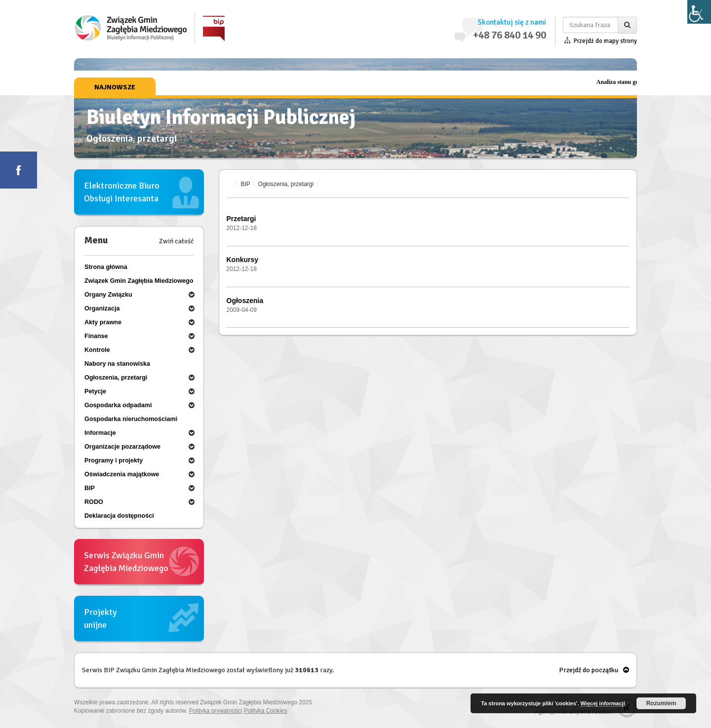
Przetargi (241, 219)
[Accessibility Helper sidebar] (699, 12)
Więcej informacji (603, 703)
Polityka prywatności (216, 711)
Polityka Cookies (266, 711)
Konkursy (243, 260)
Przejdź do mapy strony (605, 41)
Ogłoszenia (245, 301)
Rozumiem (661, 703)
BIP (246, 184)
